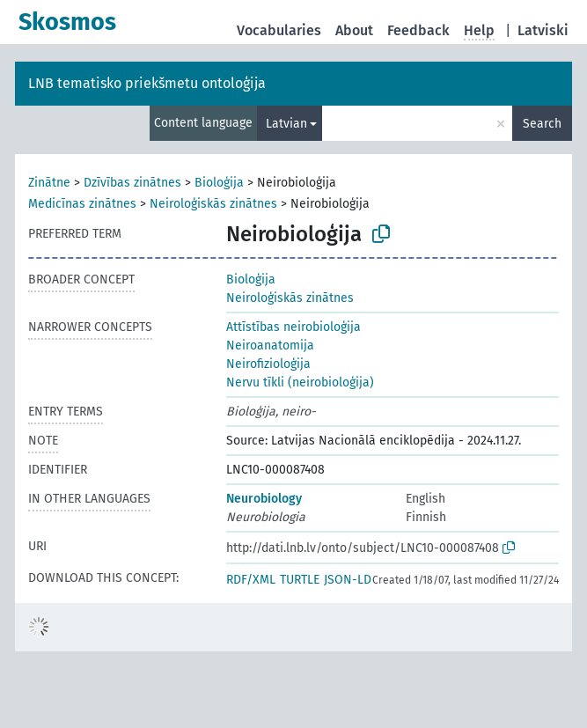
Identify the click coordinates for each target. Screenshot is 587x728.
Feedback (418, 30)
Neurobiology (264, 499)
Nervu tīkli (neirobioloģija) (300, 382)
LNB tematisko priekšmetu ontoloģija (147, 83)
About (354, 30)
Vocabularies (279, 30)
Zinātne (49, 183)
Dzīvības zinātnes (132, 183)
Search (542, 124)
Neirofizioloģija (268, 364)
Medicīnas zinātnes (82, 204)
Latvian (286, 124)
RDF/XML (251, 580)
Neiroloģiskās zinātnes (213, 204)
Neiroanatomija (270, 346)
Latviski (543, 30)
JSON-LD (348, 580)
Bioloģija (219, 183)
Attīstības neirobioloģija (293, 327)
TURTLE (300, 580)
